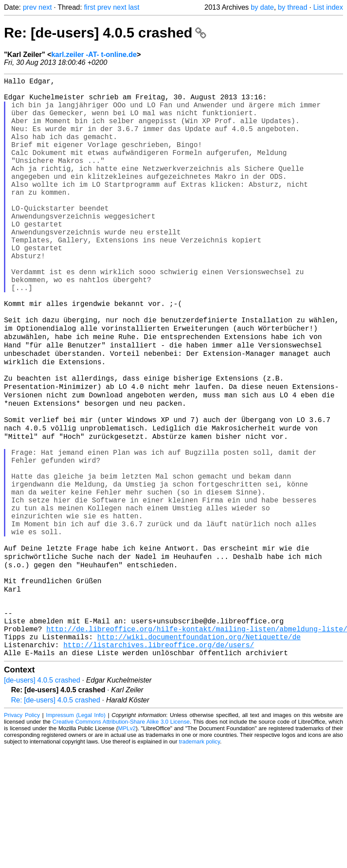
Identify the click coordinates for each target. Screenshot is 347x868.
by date (262, 7)
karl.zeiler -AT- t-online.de (94, 55)
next (45, 7)
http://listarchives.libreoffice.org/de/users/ (158, 762)
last (134, 7)
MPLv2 (127, 848)
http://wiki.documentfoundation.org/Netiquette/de (199, 753)
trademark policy (199, 861)
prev (30, 7)
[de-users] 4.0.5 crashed (42, 800)
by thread (292, 7)
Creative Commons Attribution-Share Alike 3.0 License (121, 841)
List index (328, 7)
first (90, 7)
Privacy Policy (22, 835)
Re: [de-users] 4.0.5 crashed (105, 33)
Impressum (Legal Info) (76, 835)
